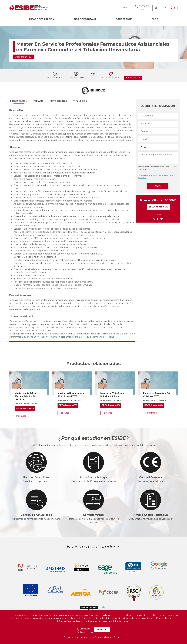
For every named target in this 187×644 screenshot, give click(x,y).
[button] (21, 102)
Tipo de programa (85, 19)
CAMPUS (162, 8)
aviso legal (158, 175)
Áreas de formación (41, 19)
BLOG (155, 19)
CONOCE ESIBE (124, 19)
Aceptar (102, 629)
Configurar (85, 629)
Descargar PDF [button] (24, 57)
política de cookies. (120, 621)
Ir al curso (22, 416)
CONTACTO (125, 8)
